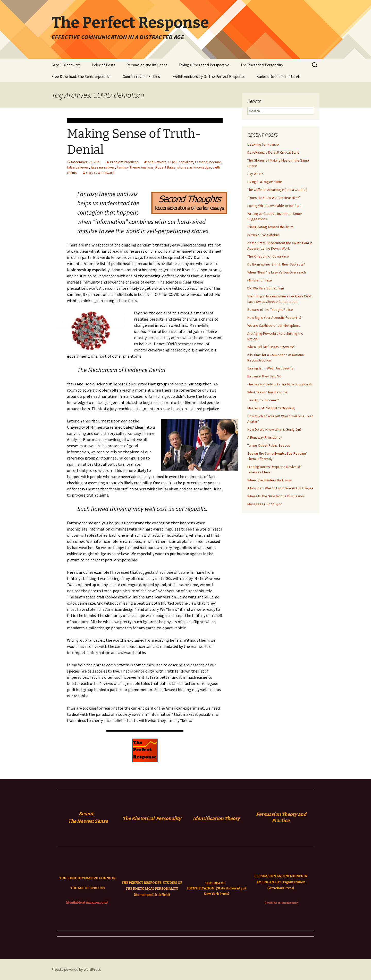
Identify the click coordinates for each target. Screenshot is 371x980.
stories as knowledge (194, 167)
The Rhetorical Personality (262, 65)
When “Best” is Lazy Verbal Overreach (277, 272)
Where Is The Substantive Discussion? (276, 496)
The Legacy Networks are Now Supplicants (280, 384)
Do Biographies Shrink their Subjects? (276, 264)
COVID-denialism (181, 162)
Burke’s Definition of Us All (278, 77)
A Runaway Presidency (265, 437)
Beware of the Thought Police (270, 310)
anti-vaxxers (157, 162)
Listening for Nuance (263, 144)
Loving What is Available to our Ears (274, 206)
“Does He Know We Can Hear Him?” (274, 198)
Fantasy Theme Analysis (135, 167)
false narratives (103, 167)
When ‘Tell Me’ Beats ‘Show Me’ (271, 347)
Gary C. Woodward (66, 65)
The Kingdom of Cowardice (268, 256)
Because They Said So (264, 376)
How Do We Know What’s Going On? (274, 429)
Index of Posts (104, 65)
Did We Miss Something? (266, 288)
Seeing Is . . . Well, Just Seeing (270, 368)
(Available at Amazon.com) (87, 902)
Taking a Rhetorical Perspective (204, 65)
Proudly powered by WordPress (76, 969)
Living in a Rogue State (265, 182)
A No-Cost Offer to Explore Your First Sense (280, 488)
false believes (78, 167)
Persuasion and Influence (147, 65)
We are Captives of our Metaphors (274, 325)
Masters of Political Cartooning (271, 408)
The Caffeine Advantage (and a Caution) (277, 190)
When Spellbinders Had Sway (270, 480)
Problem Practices (124, 162)
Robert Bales (165, 167)
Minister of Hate (260, 280)
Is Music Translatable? (264, 235)
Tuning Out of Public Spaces (269, 445)
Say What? (255, 174)
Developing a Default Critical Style (273, 152)
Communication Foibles (141, 77)
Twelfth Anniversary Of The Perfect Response (208, 77)
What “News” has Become (267, 392)
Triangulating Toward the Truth (270, 227)
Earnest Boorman (208, 162)
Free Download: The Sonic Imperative (82, 77)
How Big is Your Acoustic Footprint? (274, 317)
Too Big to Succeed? (263, 400)
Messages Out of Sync (265, 504)
